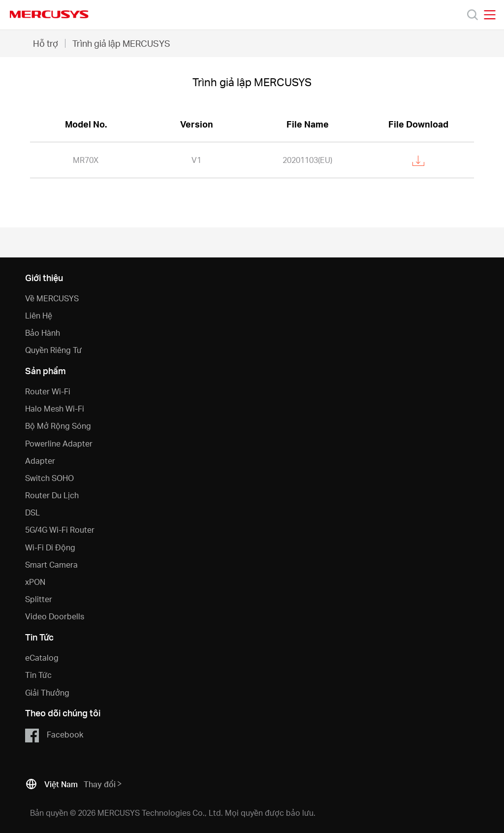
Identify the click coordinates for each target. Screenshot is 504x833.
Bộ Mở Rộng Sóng (58, 426)
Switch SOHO (49, 478)
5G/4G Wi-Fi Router (60, 529)
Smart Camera (51, 564)
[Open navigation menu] (490, 15)
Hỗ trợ (46, 43)
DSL (32, 512)
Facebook (54, 735)
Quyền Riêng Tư (53, 350)
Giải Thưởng (47, 692)
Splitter (39, 599)
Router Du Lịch (52, 495)
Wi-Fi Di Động (50, 547)
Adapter (40, 461)
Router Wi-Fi (48, 391)
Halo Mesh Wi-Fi (55, 408)
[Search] (472, 15)
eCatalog (42, 657)
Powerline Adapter (59, 443)
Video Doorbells (55, 616)
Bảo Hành (43, 333)
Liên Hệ (39, 315)
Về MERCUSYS (52, 298)
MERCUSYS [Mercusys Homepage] (49, 14)
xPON (35, 582)
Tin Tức (38, 675)
